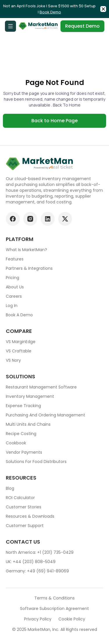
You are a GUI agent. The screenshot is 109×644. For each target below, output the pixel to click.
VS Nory (13, 360)
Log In (12, 306)
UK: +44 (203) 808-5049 (31, 562)
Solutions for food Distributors (36, 462)
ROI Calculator (20, 498)
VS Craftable (19, 351)
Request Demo (82, 26)
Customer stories (24, 507)
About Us (15, 287)
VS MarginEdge (21, 342)
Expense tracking (23, 406)
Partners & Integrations (29, 268)
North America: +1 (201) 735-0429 (40, 552)
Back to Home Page (54, 121)
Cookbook (16, 443)
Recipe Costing (21, 434)
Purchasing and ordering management (45, 415)
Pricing (12, 278)
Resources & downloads (30, 516)
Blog (10, 488)
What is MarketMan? (26, 250)
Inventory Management (30, 396)
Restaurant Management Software (41, 387)
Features (15, 259)
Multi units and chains (28, 424)
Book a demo (19, 315)
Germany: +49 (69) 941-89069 (37, 571)
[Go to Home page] (38, 26)
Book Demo (50, 12)
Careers (14, 296)
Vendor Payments (24, 452)
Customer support (25, 526)
